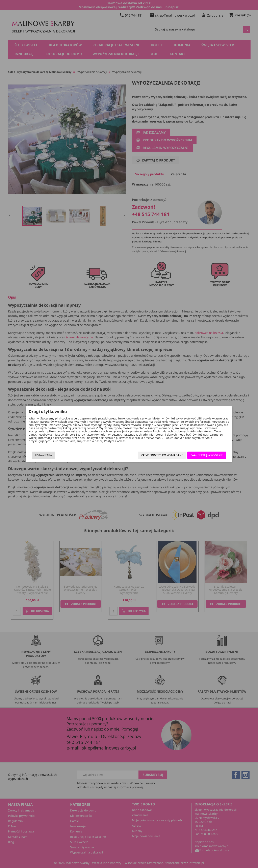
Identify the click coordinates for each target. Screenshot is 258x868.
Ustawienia (49, 455)
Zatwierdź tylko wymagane (157, 455)
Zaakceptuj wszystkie (202, 455)
